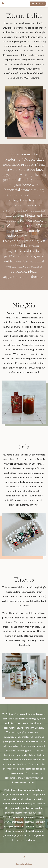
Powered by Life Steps (24, 864)
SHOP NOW (38, 4)
